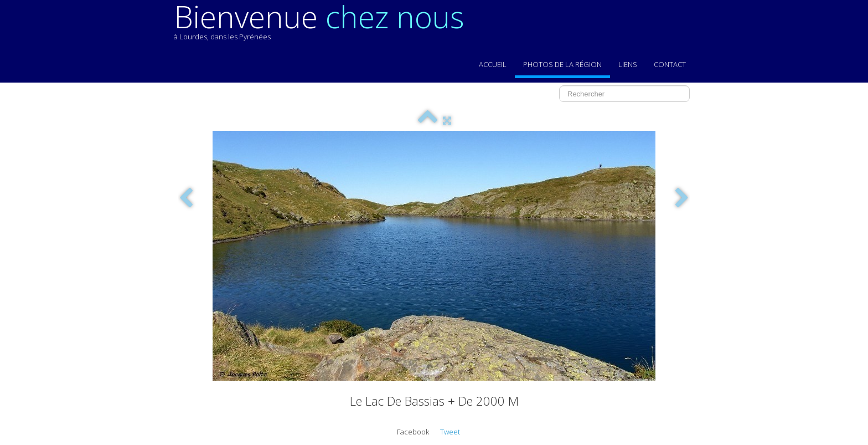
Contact (670, 64)
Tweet (450, 432)
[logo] (323, 27)
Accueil (493, 64)
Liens (628, 64)
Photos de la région (562, 64)
